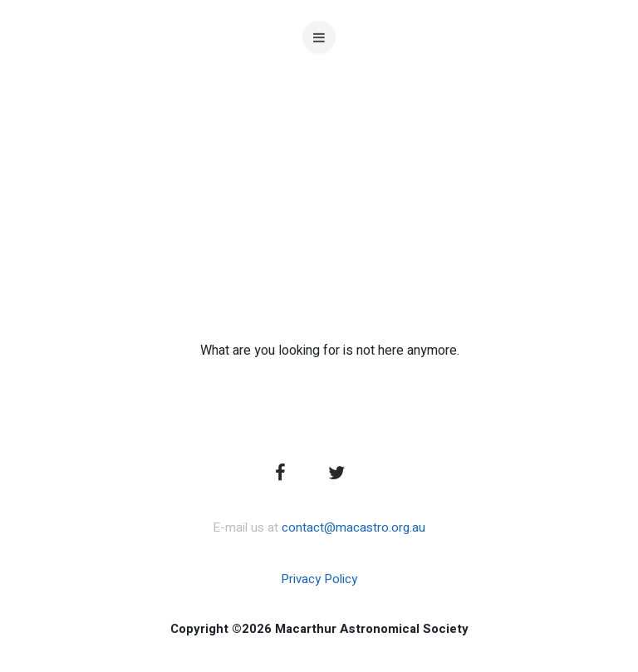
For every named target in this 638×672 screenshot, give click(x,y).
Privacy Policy (319, 579)
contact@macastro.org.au (353, 527)
